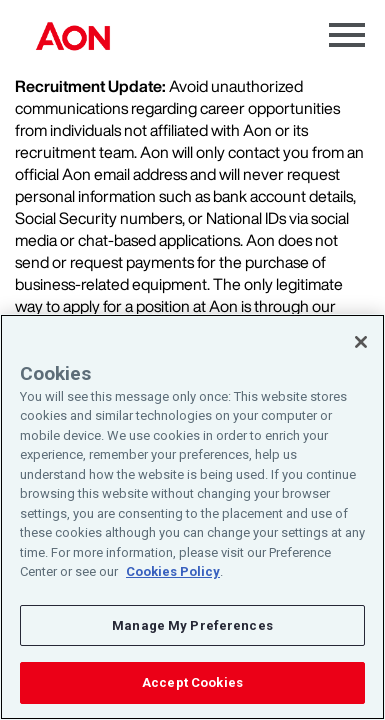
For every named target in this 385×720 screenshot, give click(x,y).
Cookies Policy (173, 571)
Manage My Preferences (192, 625)
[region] (192, 517)
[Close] (361, 342)
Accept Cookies (192, 682)
